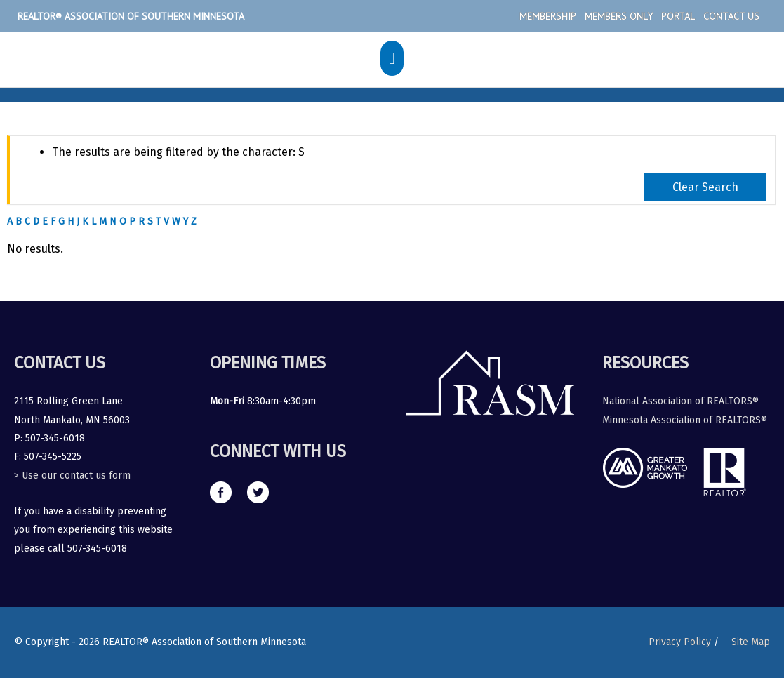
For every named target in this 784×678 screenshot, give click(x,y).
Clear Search (705, 187)
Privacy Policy (680, 642)
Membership (548, 16)
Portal (678, 16)
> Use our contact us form (72, 476)
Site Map (751, 642)
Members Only (619, 16)
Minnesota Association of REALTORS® (685, 420)
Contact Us (731, 16)
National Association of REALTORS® (680, 401)
